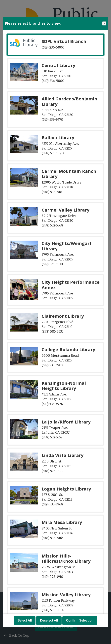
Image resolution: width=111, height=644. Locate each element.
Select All (25, 620)
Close (104, 24)
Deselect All (49, 620)
